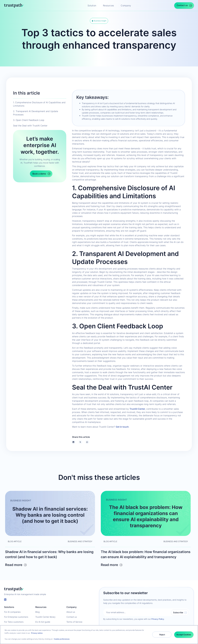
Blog (37, 612)
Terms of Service (74, 622)
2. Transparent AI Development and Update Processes (36, 113)
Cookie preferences (62, 639)
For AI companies (12, 612)
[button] (93, 6)
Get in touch (122, 427)
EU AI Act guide (43, 622)
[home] (14, 6)
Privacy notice (37, 633)
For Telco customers (14, 622)
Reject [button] (162, 635)
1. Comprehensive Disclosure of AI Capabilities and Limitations (39, 104)
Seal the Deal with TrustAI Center (30, 126)
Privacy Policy (158, 619)
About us (71, 612)
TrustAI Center (137, 409)
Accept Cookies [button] (184, 635)
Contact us (72, 617)
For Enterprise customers (16, 617)
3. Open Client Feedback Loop (29, 120)
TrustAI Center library (45, 617)
